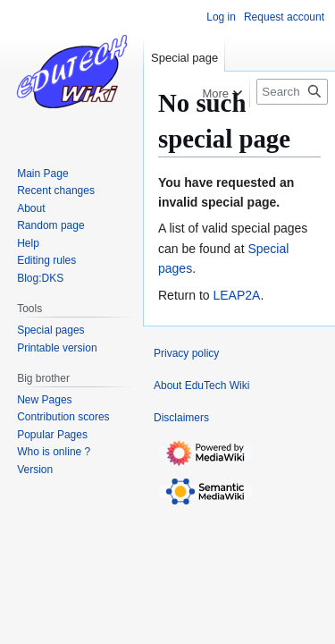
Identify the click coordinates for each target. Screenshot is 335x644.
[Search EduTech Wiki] (292, 92)
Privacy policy (186, 353)
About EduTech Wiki (201, 386)
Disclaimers (181, 418)
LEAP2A (236, 295)
